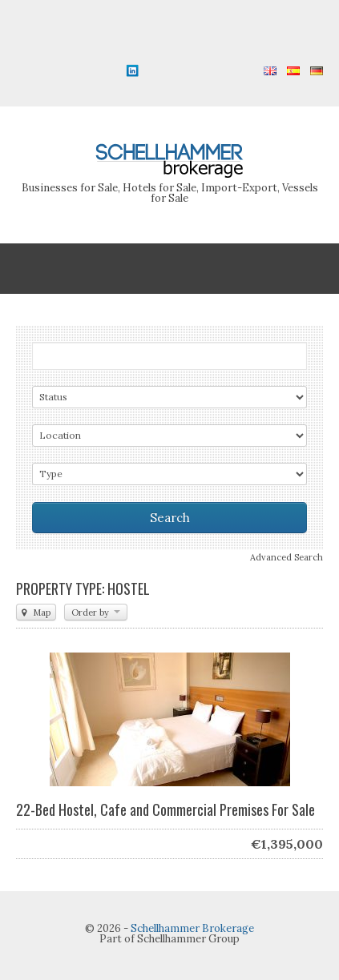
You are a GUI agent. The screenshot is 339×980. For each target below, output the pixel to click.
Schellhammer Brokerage (192, 928)
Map (36, 612)
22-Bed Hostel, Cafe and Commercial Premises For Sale (165, 809)
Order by (96, 612)
